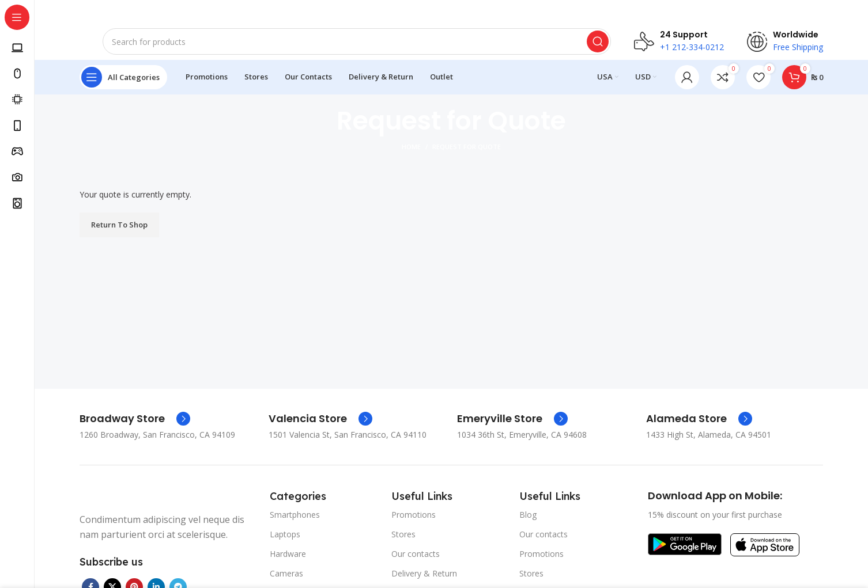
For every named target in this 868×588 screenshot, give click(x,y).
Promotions (414, 523)
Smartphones (295, 523)
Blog (528, 523)
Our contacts (416, 563)
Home (411, 156)
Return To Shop (119, 233)
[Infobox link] (135, 427)
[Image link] (685, 552)
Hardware (288, 563)
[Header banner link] (434, 12)
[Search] (357, 46)
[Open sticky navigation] (123, 86)
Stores (403, 543)
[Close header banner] (854, 12)
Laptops (285, 543)
